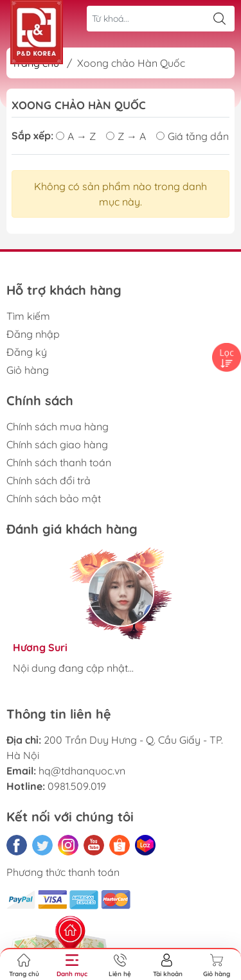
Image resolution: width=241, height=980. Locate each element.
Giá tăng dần (192, 136)
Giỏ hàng (28, 370)
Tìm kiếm (28, 316)
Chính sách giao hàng (57, 444)
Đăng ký (27, 352)
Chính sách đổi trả (49, 480)
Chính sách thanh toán (59, 462)
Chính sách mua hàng (58, 426)
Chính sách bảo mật (54, 498)
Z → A (126, 136)
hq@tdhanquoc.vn (82, 771)
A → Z (76, 136)
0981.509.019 (77, 786)
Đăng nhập (33, 334)
